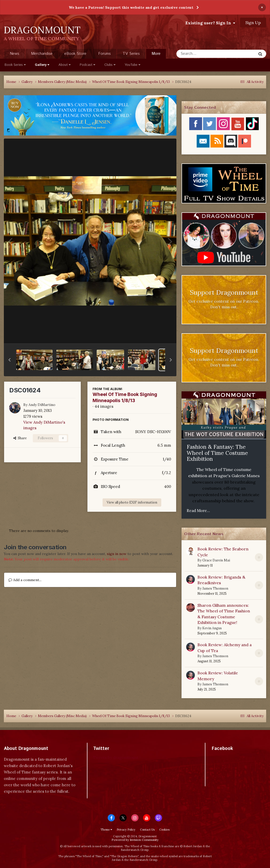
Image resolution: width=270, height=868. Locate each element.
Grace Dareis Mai (216, 560)
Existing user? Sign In (210, 23)
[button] (9, 360)
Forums (104, 54)
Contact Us (147, 830)
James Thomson (215, 588)
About (64, 65)
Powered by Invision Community (135, 840)
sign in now (117, 554)
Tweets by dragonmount (116, 757)
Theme (106, 830)
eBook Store (75, 54)
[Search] (203, 54)
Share (20, 438)
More (156, 54)
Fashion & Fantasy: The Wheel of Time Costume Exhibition (217, 453)
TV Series (131, 54)
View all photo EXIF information (132, 502)
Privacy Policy (126, 830)
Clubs (110, 65)
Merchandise (42, 54)
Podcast (87, 65)
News (14, 54)
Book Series (15, 65)
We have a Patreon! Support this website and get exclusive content (131, 7)
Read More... (198, 511)
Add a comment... (25, 580)
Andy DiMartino (42, 405)
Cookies (164, 830)
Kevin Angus (212, 628)
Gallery (42, 65)
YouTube (132, 65)
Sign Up (253, 23)
